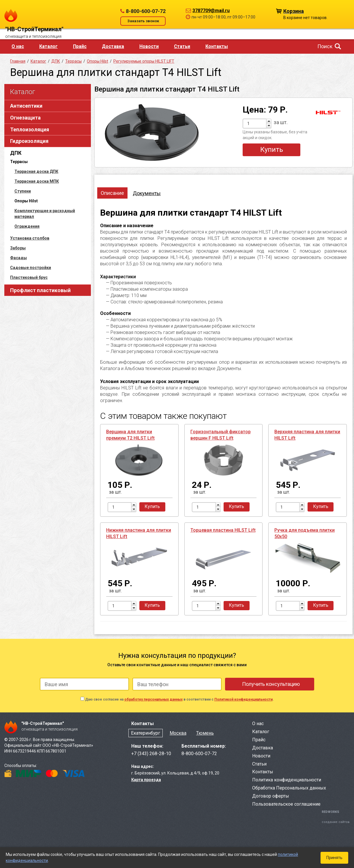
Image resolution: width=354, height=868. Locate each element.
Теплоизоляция (30, 129)
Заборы (18, 248)
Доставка (113, 46)
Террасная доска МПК (37, 181)
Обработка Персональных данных (289, 788)
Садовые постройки (31, 268)
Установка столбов (30, 238)
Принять (334, 858)
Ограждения (27, 226)
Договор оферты (271, 796)
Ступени (23, 191)
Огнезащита (25, 118)
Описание (112, 193)
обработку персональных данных (153, 699)
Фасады (18, 258)
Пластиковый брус (29, 277)
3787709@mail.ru (211, 11)
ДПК (16, 153)
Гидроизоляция (29, 141)
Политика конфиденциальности (287, 780)
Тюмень (205, 733)
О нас (18, 46)
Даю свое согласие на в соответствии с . (179, 699)
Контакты (217, 46)
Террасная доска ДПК (36, 171)
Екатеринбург (146, 733)
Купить (272, 150)
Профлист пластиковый (40, 290)
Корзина (294, 11)
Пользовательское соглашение (286, 804)
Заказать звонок (143, 21)
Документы (147, 193)
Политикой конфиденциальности (244, 699)
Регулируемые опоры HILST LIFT (144, 61)
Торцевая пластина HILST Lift (223, 530)
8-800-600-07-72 (146, 11)
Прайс (80, 46)
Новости (149, 46)
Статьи (182, 46)
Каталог (48, 46)
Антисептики (26, 106)
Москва (178, 733)
